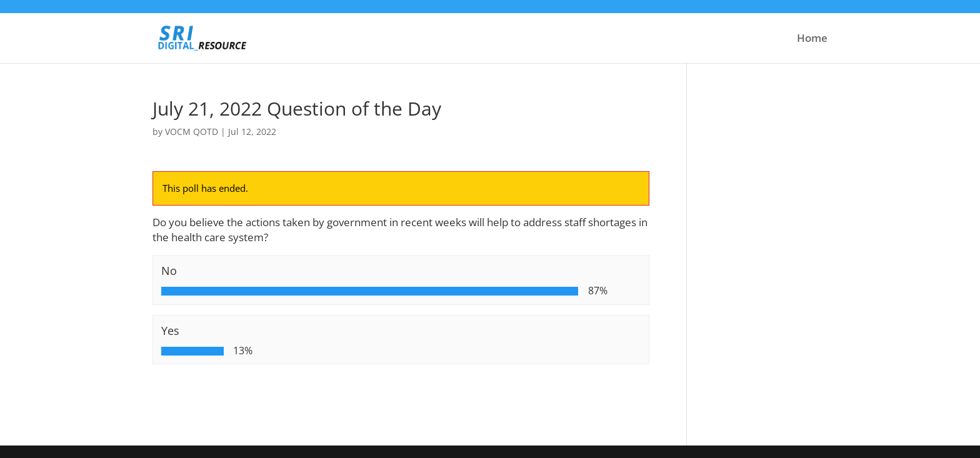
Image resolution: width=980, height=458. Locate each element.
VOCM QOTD (192, 132)
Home (812, 39)
